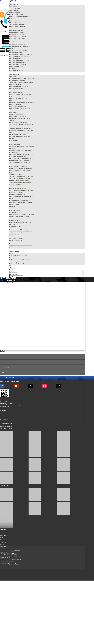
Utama (2, 346)
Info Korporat (13, 335)
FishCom (3, 35)
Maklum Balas (53, 35)
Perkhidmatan (13, 337)
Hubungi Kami (77, 35)
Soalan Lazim (29, 35)
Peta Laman (4, 64)
